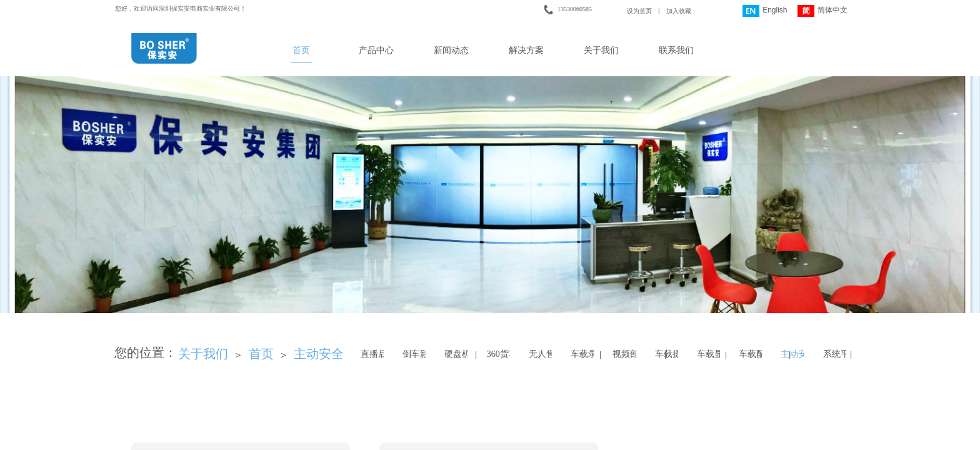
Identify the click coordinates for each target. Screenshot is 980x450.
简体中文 (822, 11)
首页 (301, 50)
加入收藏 (679, 11)
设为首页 (639, 11)
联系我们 (676, 50)
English (765, 11)
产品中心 (376, 50)
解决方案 (526, 50)
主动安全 (319, 354)
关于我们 (601, 50)
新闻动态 (451, 50)
